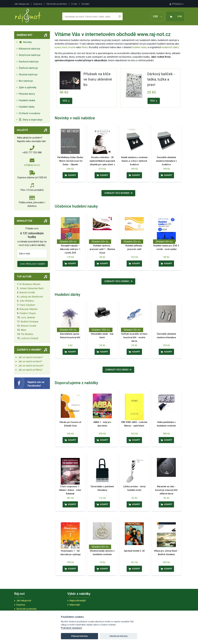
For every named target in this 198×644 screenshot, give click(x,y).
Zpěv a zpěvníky (28, 87)
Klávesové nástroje (29, 49)
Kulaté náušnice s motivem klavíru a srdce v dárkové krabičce (134, 161)
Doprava (38, 4)
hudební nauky (140, 47)
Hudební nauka (27, 100)
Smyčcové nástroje (30, 55)
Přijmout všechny (79, 636)
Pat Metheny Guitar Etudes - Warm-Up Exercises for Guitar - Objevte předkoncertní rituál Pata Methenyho (70, 165)
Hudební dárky (27, 107)
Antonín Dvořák (27, 293)
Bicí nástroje (26, 81)
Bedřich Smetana (29, 322)
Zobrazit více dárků (118, 370)
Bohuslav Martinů (28, 309)
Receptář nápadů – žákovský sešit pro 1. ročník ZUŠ (70, 249)
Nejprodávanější (78, 601)
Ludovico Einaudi (29, 338)
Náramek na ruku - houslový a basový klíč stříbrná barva (166, 490)
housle (72, 47)
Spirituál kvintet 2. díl (134, 551)
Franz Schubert (27, 305)
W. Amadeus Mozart (30, 284)
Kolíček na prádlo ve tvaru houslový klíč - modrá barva (134, 338)
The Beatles (27, 334)
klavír (65, 47)
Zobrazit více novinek (118, 193)
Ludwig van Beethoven (31, 297)
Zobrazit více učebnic (118, 281)
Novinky (25, 42)
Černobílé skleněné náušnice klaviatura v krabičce (166, 161)
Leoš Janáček (28, 317)
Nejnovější (75, 605)
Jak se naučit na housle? (31, 366)
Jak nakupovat (22, 4)
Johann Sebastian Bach (31, 288)
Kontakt (85, 4)
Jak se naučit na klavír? (30, 361)
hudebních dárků (170, 47)
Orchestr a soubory (29, 113)
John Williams (27, 301)
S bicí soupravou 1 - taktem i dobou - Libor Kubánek (70, 490)
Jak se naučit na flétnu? (30, 370)
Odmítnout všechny (119, 636)
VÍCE (66, 101)
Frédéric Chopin (28, 313)
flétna (85, 47)
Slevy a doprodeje (31, 120)
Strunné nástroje (28, 74)
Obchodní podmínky (57, 4)
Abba (23, 330)
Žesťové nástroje (28, 68)
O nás (74, 4)
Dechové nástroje (29, 62)
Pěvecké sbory (27, 94)
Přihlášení (177, 4)
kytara (58, 47)
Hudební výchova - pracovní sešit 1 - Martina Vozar (102, 249)
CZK (158, 16)
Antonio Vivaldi (28, 326)
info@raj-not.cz (32, 165)
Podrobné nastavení (71, 628)
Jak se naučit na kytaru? (31, 357)
